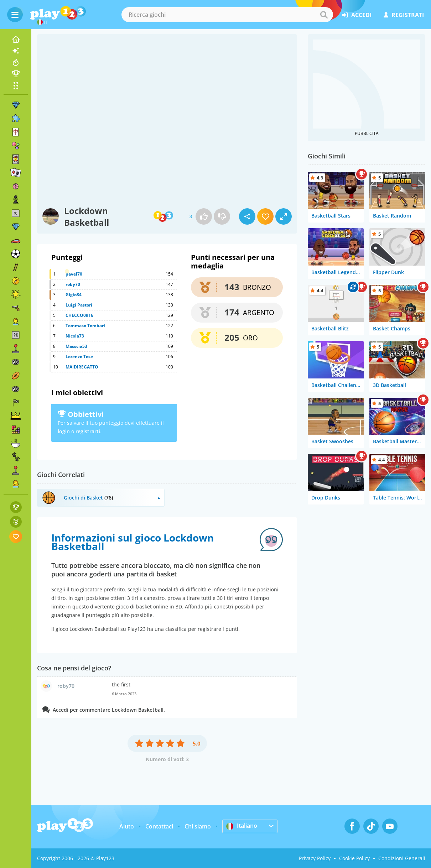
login (64, 431)
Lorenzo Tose (79, 357)
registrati (404, 15)
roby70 (73, 284)
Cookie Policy (354, 858)
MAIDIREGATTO (82, 367)
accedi (357, 15)
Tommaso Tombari (85, 326)
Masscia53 (76, 346)
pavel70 (74, 274)
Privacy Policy (315, 858)
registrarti (88, 431)
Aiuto (127, 826)
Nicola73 (75, 336)
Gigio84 (74, 295)
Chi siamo (198, 826)
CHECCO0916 (79, 315)
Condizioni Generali (402, 858)
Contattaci (159, 826)
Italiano (242, 826)
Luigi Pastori (79, 305)
